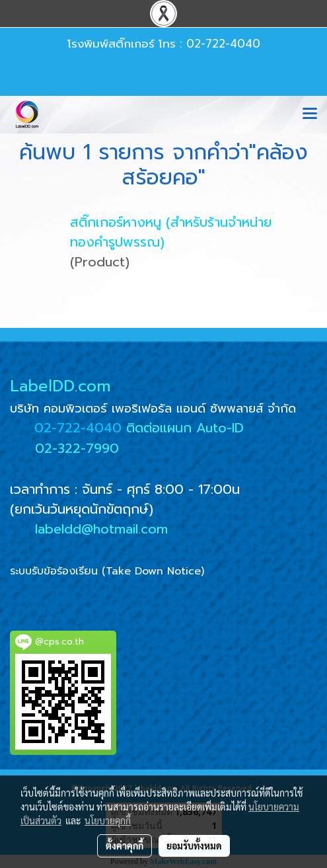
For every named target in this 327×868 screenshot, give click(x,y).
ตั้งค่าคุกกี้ (125, 846)
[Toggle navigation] (310, 114)
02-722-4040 (78, 428)
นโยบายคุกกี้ (108, 820)
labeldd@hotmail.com (101, 529)
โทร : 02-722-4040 (209, 44)
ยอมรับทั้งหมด (194, 846)
